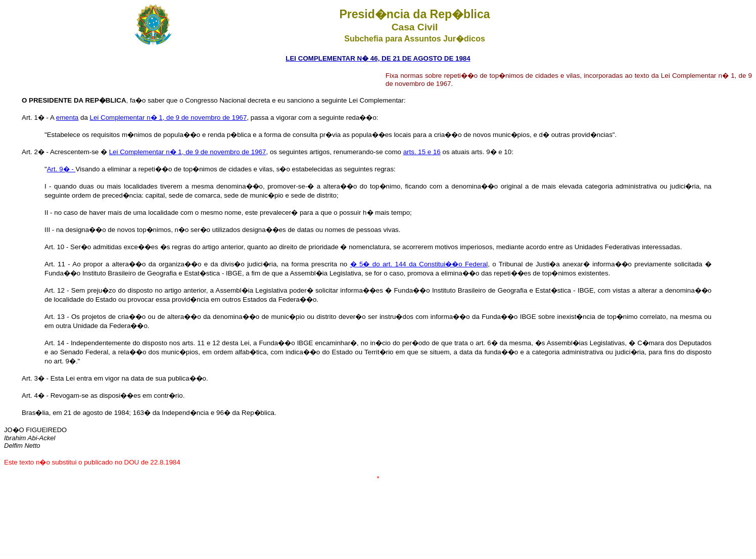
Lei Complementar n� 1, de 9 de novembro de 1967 (169, 118)
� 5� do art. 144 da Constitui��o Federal (419, 264)
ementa (67, 118)
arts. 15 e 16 (422, 152)
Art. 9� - (61, 169)
